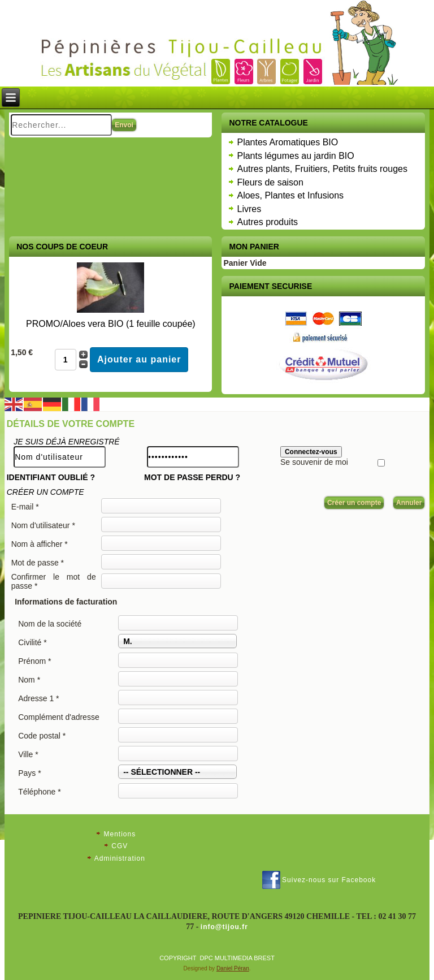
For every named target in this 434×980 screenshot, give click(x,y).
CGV (120, 846)
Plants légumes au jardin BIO (295, 156)
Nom (29, 680)
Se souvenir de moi (314, 462)
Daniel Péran (233, 968)
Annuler (409, 503)
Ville (28, 754)
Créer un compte (354, 503)
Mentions (120, 834)
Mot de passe (38, 563)
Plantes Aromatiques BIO (287, 142)
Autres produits (267, 222)
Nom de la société (50, 624)
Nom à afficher (40, 544)
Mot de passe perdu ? (192, 477)
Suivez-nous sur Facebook (329, 880)
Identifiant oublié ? (51, 477)
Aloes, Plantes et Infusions (290, 195)
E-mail (25, 507)
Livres (249, 209)
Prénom (34, 661)
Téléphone (40, 792)
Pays (29, 773)
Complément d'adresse (59, 717)
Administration (120, 858)
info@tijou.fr (224, 927)
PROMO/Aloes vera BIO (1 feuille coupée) (111, 324)
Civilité (32, 642)
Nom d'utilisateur (43, 525)
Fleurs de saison (270, 182)
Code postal (42, 736)
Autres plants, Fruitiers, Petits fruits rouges (322, 169)
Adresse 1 (38, 698)
